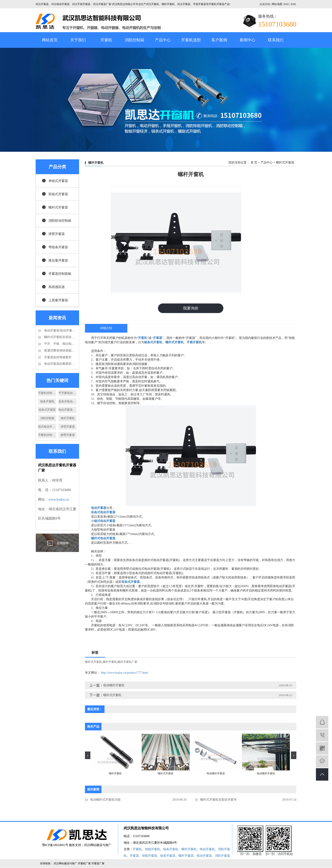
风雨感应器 (57, 287)
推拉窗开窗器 (58, 260)
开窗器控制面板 (60, 274)
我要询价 (191, 308)
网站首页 (50, 40)
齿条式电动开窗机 (68, 401)
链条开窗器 (168, 856)
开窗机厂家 (85, 864)
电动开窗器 (204, 856)
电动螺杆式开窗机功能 (105, 800)
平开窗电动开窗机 (68, 393)
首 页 (254, 162)
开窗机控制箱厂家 (47, 393)
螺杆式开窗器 (58, 207)
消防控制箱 (134, 40)
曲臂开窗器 (68, 435)
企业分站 (265, 4)
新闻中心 (247, 40)
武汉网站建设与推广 (98, 845)
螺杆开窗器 (186, 856)
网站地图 (277, 4)
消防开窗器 (222, 856)
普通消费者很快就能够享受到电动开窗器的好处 (60, 351)
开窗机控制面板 (47, 435)
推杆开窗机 (68, 418)
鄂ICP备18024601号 (55, 845)
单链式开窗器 (58, 181)
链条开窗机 (47, 401)
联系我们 (276, 40)
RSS (286, 4)
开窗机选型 (191, 40)
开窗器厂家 (98, 864)
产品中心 (163, 40)
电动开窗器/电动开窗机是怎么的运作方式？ (60, 331)
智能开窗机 (153, 849)
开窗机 (106, 40)
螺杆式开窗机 (93, 662)
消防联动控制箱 (60, 221)
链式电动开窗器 (47, 427)
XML (293, 4)
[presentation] (88, 755)
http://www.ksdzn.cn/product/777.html (124, 673)
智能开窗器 (149, 856)
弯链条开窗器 (58, 247)
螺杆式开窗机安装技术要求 (60, 337)
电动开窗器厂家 (68, 410)
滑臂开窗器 (57, 234)
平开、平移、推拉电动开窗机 (60, 344)
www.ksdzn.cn (59, 499)
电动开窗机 (207, 849)
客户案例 (219, 40)
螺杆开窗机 (110, 662)
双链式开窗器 (58, 194)
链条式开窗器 (47, 410)
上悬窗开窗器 (58, 300)
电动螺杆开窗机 (114, 686)
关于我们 (78, 40)
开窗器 (134, 856)
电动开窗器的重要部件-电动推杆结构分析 (60, 364)
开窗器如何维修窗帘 (57, 357)
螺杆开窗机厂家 (127, 662)
